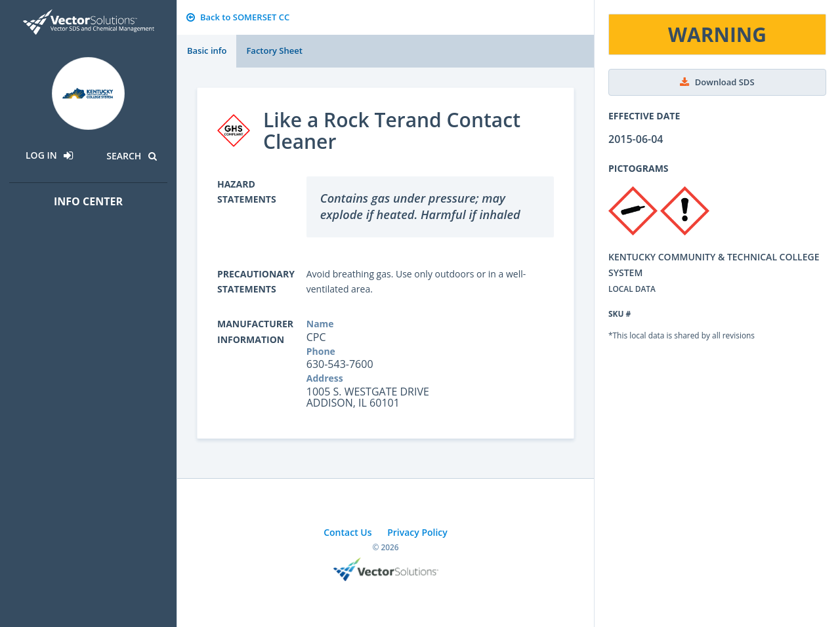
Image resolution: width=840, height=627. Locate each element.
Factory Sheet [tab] (274, 51)
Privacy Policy (417, 532)
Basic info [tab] (207, 51)
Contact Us (347, 532)
